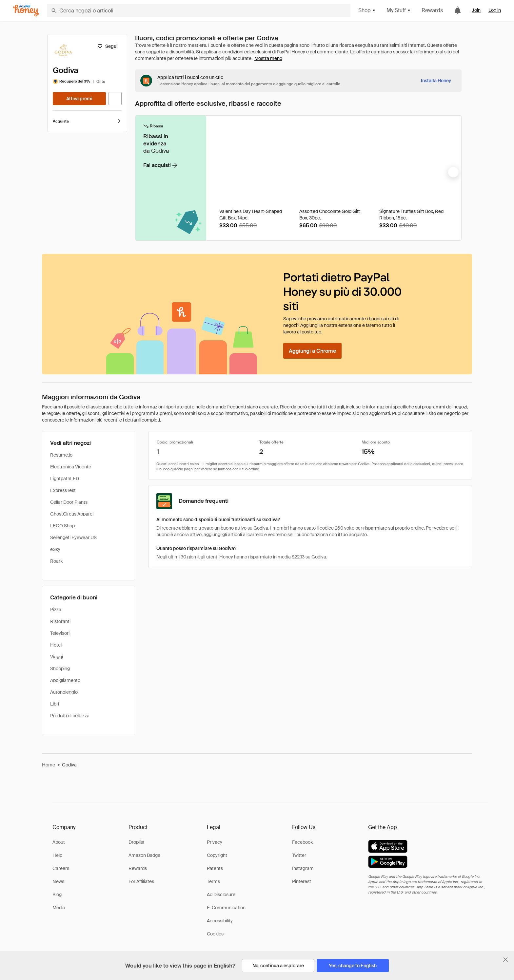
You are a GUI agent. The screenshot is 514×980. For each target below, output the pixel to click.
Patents (215, 868)
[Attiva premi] (79, 99)
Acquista (87, 121)
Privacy (215, 842)
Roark (56, 561)
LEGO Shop (62, 526)
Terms (213, 881)
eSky (55, 549)
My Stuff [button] (399, 10)
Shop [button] (367, 10)
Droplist (137, 842)
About (59, 842)
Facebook (302, 842)
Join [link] (476, 10)
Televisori (60, 633)
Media (59, 908)
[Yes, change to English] (353, 966)
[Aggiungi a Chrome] (312, 351)
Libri (55, 704)
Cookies (215, 934)
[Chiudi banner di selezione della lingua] (505, 960)
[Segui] (107, 46)
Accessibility (220, 921)
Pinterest (302, 881)
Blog (57, 895)
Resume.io (61, 455)
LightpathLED (65, 479)
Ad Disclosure (221, 895)
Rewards (432, 10)
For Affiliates (141, 881)
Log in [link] (495, 10)
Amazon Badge (144, 855)
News (58, 881)
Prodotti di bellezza (70, 716)
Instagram (303, 868)
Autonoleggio (64, 692)
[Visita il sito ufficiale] (115, 99)
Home (49, 765)
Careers (61, 868)
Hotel (56, 645)
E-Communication (226, 908)
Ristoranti (60, 621)
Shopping (60, 669)
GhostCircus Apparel (72, 514)
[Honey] (26, 11)
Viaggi (57, 657)
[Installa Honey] (436, 81)
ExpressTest (63, 490)
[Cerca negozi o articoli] (199, 10)
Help (57, 855)
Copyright (217, 855)
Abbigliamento (65, 680)
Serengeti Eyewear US (73, 537)
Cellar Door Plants (69, 502)
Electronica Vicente (71, 467)
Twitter (299, 855)
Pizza (56, 610)
